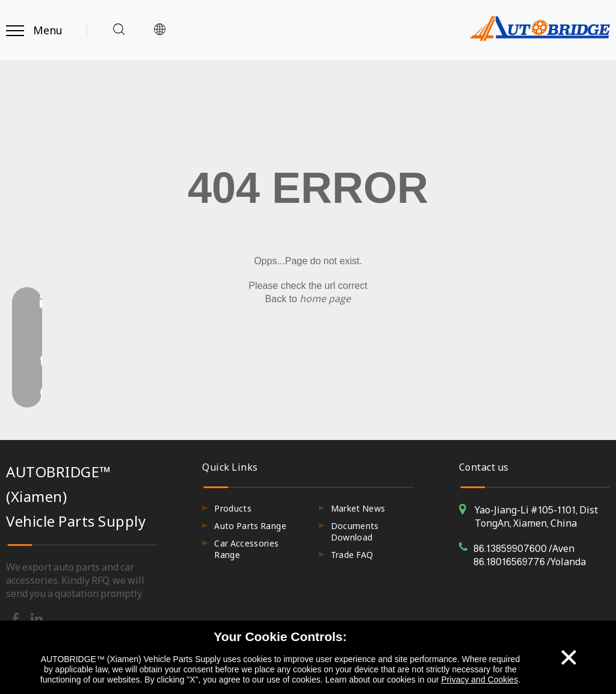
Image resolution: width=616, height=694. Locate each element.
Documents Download (355, 531)
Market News (358, 508)
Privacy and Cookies (480, 680)
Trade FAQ (352, 555)
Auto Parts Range (250, 526)
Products (233, 508)
